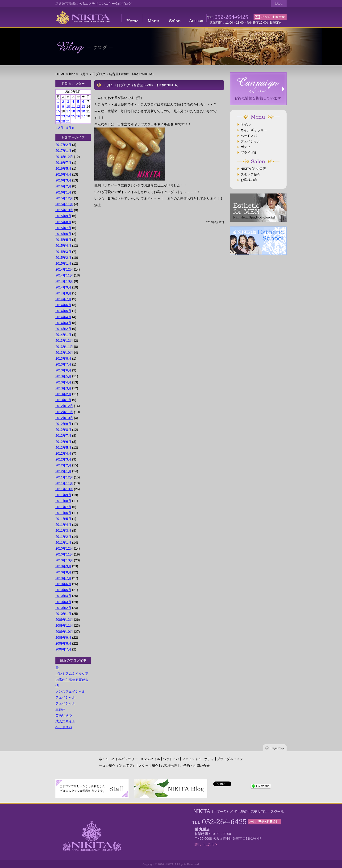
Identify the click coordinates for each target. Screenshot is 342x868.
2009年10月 (64, 632)
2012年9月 (63, 424)
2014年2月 (63, 329)
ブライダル (249, 152)
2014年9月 (63, 287)
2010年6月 (63, 584)
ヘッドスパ (64, 727)
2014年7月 (63, 299)
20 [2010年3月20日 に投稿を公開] (83, 111)
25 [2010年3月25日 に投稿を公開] (73, 116)
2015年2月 (63, 258)
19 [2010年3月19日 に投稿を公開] (78, 111)
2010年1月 (63, 614)
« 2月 (59, 128)
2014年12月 (64, 269)
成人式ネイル (65, 721)
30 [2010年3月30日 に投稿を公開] (63, 121)
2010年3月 (63, 602)
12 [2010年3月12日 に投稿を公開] (78, 107)
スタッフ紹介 (250, 174)
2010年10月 (64, 560)
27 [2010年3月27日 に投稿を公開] (83, 116)
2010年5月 (63, 590)
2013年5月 (63, 376)
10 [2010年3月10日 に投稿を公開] (68, 107)
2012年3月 (63, 459)
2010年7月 (63, 578)
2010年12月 (64, 548)
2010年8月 (63, 572)
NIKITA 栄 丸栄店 (253, 169)
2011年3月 (63, 531)
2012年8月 (63, 430)
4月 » (70, 128)
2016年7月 (63, 163)
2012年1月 (63, 471)
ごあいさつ (64, 715)
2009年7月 (63, 649)
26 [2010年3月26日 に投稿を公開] (78, 116)
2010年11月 (64, 554)
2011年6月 (63, 513)
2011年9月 (63, 495)
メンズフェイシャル (70, 691)
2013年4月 (63, 382)
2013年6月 (63, 370)
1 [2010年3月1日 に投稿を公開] (58, 102)
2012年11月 (64, 412)
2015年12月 (64, 198)
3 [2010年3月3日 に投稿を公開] (68, 102)
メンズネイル (150, 759)
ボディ (246, 147)
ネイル (246, 124)
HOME (60, 74)
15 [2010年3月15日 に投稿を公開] (58, 111)
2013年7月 (63, 364)
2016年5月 (63, 169)
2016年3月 (63, 180)
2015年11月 (64, 204)
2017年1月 (63, 151)
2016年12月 (64, 157)
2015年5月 (63, 240)
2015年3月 (63, 252)
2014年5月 (63, 311)
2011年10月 (64, 489)
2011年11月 (64, 483)
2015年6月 (63, 234)
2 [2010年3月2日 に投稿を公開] (63, 102)
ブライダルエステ (230, 759)
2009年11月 (64, 625)
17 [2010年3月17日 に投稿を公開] (68, 111)
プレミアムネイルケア (72, 674)
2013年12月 (64, 341)
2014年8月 (63, 293)
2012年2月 (63, 465)
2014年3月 (63, 323)
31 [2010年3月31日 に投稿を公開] (68, 121)
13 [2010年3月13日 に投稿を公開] (83, 107)
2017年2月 (63, 145)
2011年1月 (63, 543)
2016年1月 (63, 192)
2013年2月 (63, 394)
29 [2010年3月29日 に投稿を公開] (58, 121)
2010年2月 (63, 608)
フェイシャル (65, 697)
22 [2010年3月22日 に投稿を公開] (58, 116)
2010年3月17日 (215, 222)
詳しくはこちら (206, 844)
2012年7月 (63, 436)
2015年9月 (63, 216)
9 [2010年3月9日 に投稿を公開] (63, 107)
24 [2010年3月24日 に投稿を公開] (68, 116)
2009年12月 (64, 620)
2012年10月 (64, 418)
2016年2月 (63, 186)
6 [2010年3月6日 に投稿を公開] (83, 102)
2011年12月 (64, 477)
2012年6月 (63, 442)
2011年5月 (63, 519)
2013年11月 (64, 347)
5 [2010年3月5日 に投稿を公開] (78, 102)
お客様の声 (249, 180)
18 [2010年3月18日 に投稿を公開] (73, 111)
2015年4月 (63, 246)
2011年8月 (63, 501)
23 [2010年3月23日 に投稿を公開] (63, 116)
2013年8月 (63, 358)
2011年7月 (63, 507)
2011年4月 (63, 525)
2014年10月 (64, 281)
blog (72, 74)
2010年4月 (63, 596)
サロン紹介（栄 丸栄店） (117, 766)
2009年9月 (63, 638)
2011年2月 (63, 537)
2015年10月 (64, 210)
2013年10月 (64, 353)
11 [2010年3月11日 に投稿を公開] (73, 107)
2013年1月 (63, 400)
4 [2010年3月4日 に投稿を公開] (73, 102)
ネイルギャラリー (254, 130)
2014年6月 (63, 305)
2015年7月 (63, 228)
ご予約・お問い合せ (195, 766)
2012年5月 (63, 448)
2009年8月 (63, 643)
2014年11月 (64, 275)
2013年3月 (63, 388)
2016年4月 (63, 174)
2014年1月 (63, 335)
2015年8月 (63, 222)
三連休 (60, 709)
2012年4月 (63, 453)
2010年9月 (63, 566)
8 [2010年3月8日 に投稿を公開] (58, 107)
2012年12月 (64, 406)
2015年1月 (63, 263)
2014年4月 (63, 317)
